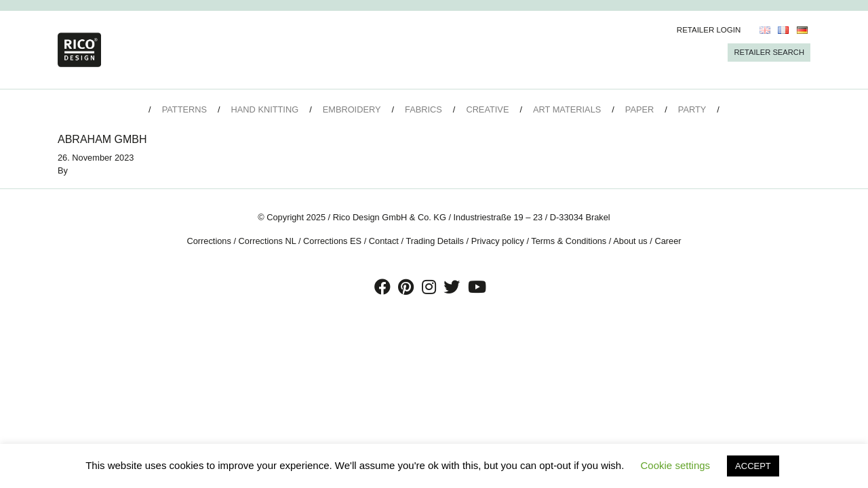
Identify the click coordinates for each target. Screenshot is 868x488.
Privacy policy (498, 241)
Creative (487, 109)
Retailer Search (769, 52)
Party (692, 109)
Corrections (209, 241)
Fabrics (423, 109)
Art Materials (567, 109)
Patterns (184, 109)
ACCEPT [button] (753, 466)
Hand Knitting (265, 109)
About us (630, 241)
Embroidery (352, 109)
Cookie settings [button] (676, 465)
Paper (639, 109)
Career (668, 241)
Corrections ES (332, 241)
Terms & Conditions (569, 241)
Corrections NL (268, 241)
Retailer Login (709, 30)
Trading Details (435, 241)
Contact (384, 241)
